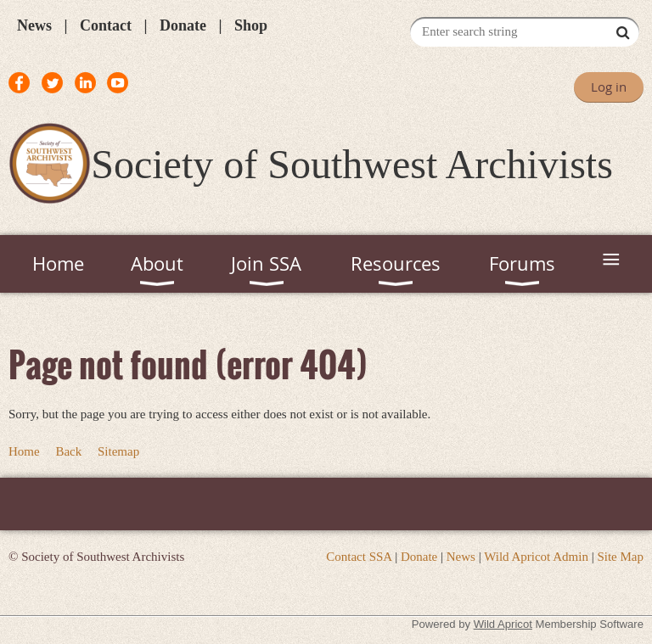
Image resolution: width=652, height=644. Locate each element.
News (34, 25)
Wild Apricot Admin (536, 557)
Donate (183, 25)
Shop (251, 25)
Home (24, 451)
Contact (106, 25)
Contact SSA (359, 557)
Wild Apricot (503, 624)
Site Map (620, 557)
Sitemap (118, 451)
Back (68, 451)
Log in (609, 87)
